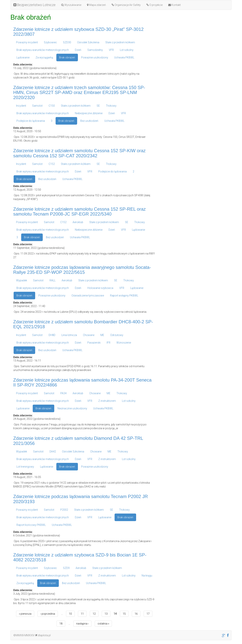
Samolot (37, 106)
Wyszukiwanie (71, 5)
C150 (52, 106)
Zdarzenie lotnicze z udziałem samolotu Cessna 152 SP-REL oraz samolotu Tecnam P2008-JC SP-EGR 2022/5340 (80, 211)
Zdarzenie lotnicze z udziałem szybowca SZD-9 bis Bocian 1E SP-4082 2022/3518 (80, 557)
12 (94, 614)
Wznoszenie (124, 343)
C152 (52, 164)
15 (124, 614)
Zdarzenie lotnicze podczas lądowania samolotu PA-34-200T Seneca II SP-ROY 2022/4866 (82, 382)
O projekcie (154, 5)
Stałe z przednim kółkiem (120, 42)
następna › (82, 624)
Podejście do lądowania (31, 121)
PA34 (63, 393)
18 (61, 624)
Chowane (89, 335)
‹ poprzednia (48, 614)
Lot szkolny (127, 50)
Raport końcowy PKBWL (31, 525)
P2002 (64, 510)
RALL (53, 280)
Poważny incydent (27, 42)
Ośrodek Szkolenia (88, 42)
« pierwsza (25, 614)
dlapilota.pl (43, 635)
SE (98, 106)
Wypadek (22, 280)
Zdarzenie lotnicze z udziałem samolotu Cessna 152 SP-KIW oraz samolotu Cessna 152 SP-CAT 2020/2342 (79, 153)
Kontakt (175, 5)
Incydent (21, 106)
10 (70, 614)
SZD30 (67, 42)
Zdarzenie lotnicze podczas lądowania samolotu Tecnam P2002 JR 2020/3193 (81, 499)
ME (102, 335)
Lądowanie (23, 57)
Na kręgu (147, 576)
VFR (111, 50)
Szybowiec (50, 42)
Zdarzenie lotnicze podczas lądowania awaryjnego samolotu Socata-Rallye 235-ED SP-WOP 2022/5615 (82, 270)
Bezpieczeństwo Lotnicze (35, 5)
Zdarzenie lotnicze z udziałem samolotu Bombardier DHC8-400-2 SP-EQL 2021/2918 (83, 324)
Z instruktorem (107, 401)
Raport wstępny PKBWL (124, 296)
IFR (109, 343)
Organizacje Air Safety (126, 5)
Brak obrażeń (67, 57)
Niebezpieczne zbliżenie (89, 113)
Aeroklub (78, 222)
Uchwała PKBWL (124, 57)
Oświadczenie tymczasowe (88, 296)
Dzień (78, 50)
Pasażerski (94, 343)
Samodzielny (95, 50)
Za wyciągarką (44, 57)
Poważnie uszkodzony (95, 57)
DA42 (53, 452)
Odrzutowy (117, 335)
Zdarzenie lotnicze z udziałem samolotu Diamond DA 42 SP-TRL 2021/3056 (78, 441)
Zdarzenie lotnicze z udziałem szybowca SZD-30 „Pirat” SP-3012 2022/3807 (78, 32)
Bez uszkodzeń (89, 121)
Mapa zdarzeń (96, 5)
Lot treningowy (25, 467)
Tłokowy (111, 106)
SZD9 (66, 568)
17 (148, 614)
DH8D (52, 335)
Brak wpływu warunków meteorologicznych (43, 50)
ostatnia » (103, 624)
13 (106, 614)
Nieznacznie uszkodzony (72, 408)
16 (136, 614)
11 (82, 614)
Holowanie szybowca (100, 288)
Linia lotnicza (69, 335)
